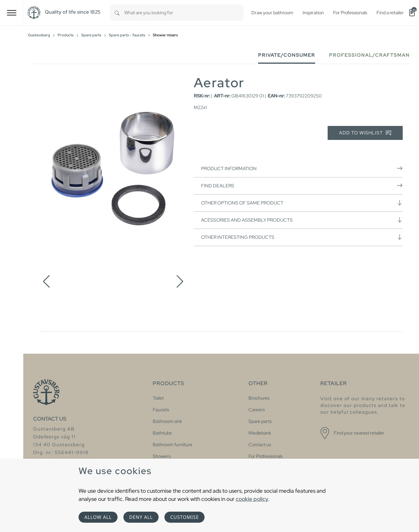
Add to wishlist (365, 133)
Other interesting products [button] (302, 237)
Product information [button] (302, 168)
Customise (184, 517)
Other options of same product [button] (302, 203)
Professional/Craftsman (369, 55)
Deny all (141, 517)
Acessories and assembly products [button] (302, 220)
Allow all (98, 517)
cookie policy (252, 499)
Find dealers (302, 186)
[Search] (117, 13)
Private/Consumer (287, 55)
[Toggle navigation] (12, 13)
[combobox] (184, 13)
